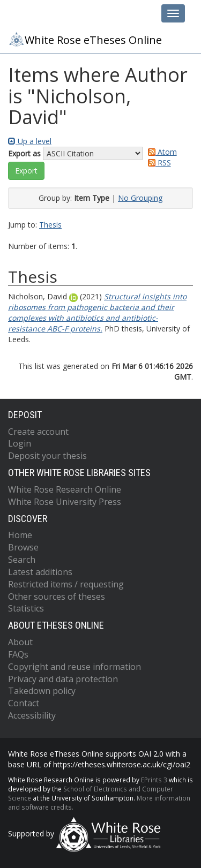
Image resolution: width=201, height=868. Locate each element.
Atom (161, 152)
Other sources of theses (57, 597)
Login (20, 443)
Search (22, 560)
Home (20, 535)
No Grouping (140, 198)
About (20, 642)
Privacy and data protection (63, 679)
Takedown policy (42, 691)
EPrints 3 (154, 780)
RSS (158, 163)
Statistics (26, 608)
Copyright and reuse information (75, 667)
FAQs (18, 654)
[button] (26, 171)
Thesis (50, 225)
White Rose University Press (65, 502)
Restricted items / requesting (66, 584)
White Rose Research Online (65, 489)
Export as (24, 153)
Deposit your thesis (47, 456)
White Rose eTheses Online (85, 39)
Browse (23, 547)
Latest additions (40, 572)
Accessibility (32, 715)
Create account (38, 432)
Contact (24, 703)
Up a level (30, 141)
